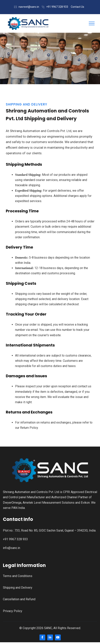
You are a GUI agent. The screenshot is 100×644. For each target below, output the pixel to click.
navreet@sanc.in (29, 7)
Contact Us (77, 7)
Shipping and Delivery (18, 588)
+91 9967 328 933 (57, 7)
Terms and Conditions (18, 576)
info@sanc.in (12, 548)
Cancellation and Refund (19, 599)
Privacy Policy (13, 611)
